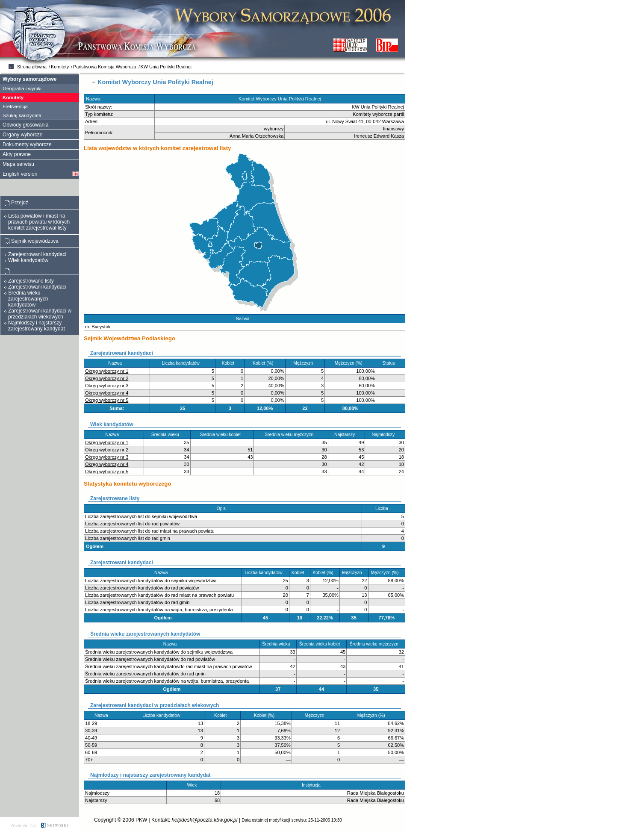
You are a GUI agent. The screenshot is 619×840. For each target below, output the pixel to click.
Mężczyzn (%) (351, 363)
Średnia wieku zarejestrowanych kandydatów (28, 299)
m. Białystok (98, 327)
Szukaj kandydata (22, 115)
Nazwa (245, 319)
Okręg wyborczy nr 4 (107, 393)
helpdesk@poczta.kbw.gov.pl (204, 820)
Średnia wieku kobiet (222, 435)
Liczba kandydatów (183, 363)
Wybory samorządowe (29, 79)
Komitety (60, 67)
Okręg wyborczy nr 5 (107, 400)
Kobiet (230, 363)
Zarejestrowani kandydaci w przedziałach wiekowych (40, 314)
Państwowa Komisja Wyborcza (105, 67)
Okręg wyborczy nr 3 (107, 386)
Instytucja (313, 785)
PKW (141, 820)
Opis (223, 508)
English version (20, 174)
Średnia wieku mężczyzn (291, 435)
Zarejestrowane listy (31, 281)
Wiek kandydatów (28, 260)
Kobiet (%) (265, 363)
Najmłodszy (385, 435)
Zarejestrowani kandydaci (37, 254)
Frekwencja (15, 106)
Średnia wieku (167, 435)
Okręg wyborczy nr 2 (107, 378)
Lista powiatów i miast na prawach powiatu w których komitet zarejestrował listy (39, 222)
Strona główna (32, 67)
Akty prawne (17, 154)
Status (390, 363)
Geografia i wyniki (22, 88)
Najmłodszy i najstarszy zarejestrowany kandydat (37, 326)
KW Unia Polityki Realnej (166, 67)
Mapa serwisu (18, 164)
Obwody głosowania (25, 125)
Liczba (384, 508)
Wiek (194, 785)
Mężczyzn (305, 363)
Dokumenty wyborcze (27, 144)
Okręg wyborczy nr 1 (107, 371)
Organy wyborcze (22, 135)
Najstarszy (346, 435)
